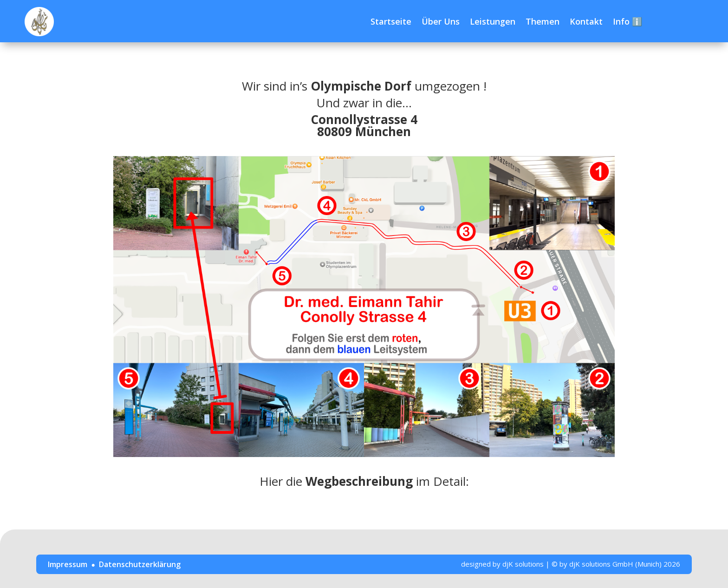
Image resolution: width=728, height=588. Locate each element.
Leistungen (493, 21)
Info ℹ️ (627, 21)
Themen (543, 21)
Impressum (68, 564)
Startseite (391, 21)
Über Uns (441, 21)
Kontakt (586, 21)
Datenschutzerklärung (140, 564)
